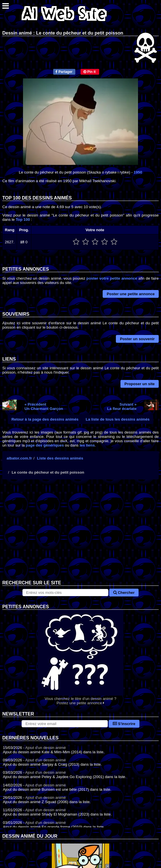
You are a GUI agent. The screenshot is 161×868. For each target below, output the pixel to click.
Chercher (124, 593)
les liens (87, 445)
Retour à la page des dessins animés (45, 419)
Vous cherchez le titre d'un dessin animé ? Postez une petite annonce (80, 657)
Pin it (90, 72)
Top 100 (23, 220)
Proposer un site (140, 384)
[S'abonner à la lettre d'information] (65, 724)
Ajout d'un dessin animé (46, 748)
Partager (64, 72)
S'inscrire (124, 724)
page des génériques (45, 445)
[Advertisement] (80, 534)
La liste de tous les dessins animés (118, 419)
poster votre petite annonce (112, 278)
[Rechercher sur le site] (65, 593)
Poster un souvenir (137, 339)
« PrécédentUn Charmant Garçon (44, 406)
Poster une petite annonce (131, 294)
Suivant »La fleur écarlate (122, 406)
